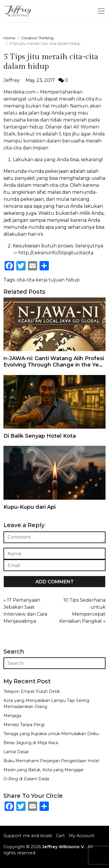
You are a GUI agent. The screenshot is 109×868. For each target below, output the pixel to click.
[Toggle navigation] (101, 11)
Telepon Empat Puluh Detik (32, 691)
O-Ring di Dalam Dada (26, 779)
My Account (82, 836)
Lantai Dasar (16, 752)
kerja (42, 280)
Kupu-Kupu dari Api (30, 507)
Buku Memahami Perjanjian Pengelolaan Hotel (51, 761)
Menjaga (12, 716)
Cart (60, 836)
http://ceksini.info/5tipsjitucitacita (56, 253)
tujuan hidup (64, 280)
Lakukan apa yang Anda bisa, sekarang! (58, 160)
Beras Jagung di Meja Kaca (31, 743)
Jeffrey (12, 80)
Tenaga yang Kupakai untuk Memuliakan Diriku (51, 734)
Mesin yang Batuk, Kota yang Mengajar (44, 770)
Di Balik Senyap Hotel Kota (40, 436)
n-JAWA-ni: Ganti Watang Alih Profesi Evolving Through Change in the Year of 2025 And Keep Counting (54, 365)
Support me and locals (28, 836)
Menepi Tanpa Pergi (24, 725)
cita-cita (26, 280)
